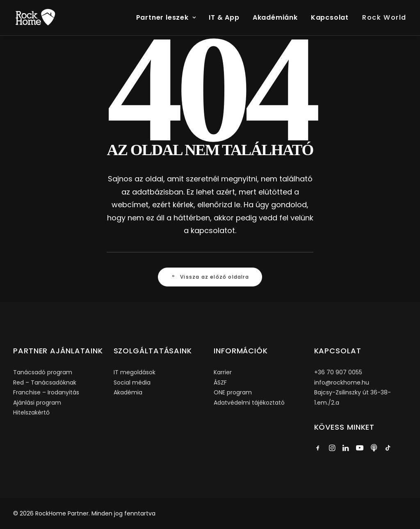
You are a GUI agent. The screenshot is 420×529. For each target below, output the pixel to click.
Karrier (223, 372)
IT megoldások (135, 372)
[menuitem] (169, 18)
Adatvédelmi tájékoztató (249, 403)
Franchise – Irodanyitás (46, 392)
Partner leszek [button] (166, 17)
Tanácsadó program (43, 372)
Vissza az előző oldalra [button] (210, 277)
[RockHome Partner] (35, 18)
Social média (132, 382)
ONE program (233, 392)
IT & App (224, 17)
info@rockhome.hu (342, 382)
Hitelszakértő (31, 412)
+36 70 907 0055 (338, 372)
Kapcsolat (330, 17)
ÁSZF (220, 382)
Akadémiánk (275, 17)
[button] (318, 449)
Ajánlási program (37, 403)
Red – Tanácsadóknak (45, 382)
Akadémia (128, 392)
